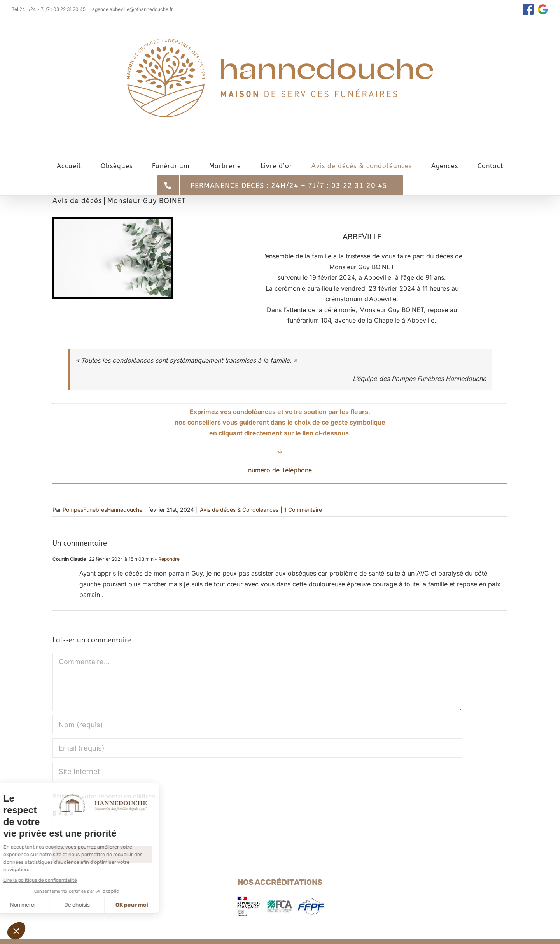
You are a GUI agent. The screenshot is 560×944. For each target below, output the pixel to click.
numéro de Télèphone (280, 470)
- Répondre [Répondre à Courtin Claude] (167, 559)
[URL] (257, 771)
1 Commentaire (303, 510)
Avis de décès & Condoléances (239, 510)
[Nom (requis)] (257, 725)
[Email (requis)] (257, 748)
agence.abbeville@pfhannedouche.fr (133, 9)
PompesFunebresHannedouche (102, 510)
